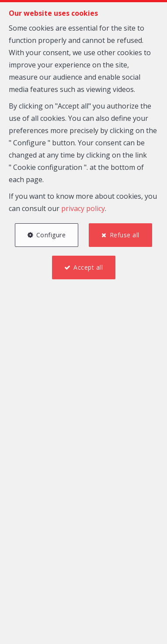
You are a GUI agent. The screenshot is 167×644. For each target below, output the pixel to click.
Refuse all (125, 235)
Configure (51, 235)
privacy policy (83, 208)
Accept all (88, 267)
